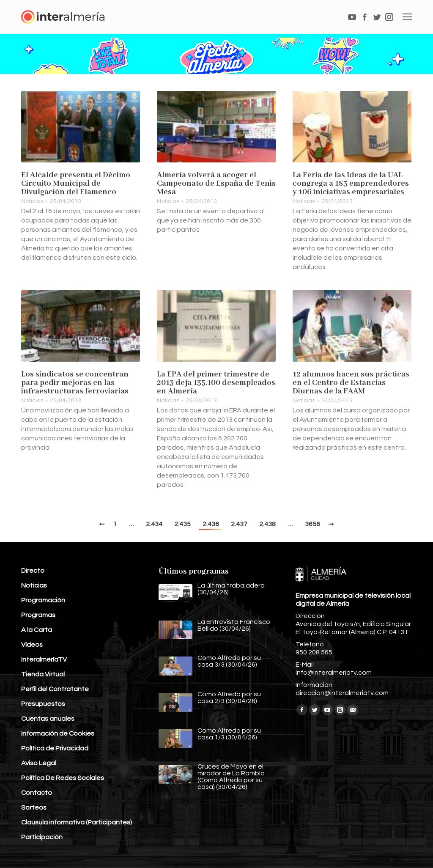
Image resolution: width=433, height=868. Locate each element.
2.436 (211, 524)
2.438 (267, 524)
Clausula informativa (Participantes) (77, 822)
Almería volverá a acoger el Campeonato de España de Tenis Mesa (216, 184)
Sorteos (34, 808)
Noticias (32, 201)
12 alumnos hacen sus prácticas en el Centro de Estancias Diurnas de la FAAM (351, 383)
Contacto (37, 793)
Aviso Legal (39, 763)
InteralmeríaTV (44, 659)
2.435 (182, 524)
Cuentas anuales (48, 719)
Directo (33, 571)
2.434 (154, 524)
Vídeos (32, 645)
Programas (38, 615)
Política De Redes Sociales (63, 778)
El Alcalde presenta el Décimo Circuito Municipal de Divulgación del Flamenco (76, 184)
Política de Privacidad (55, 748)
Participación (42, 837)
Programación (43, 600)
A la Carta (37, 630)
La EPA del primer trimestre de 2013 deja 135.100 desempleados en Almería (216, 383)
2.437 (239, 524)
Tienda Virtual (43, 674)
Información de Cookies (58, 733)
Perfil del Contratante (55, 689)
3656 (312, 524)
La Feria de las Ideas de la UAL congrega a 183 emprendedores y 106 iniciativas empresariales (351, 184)
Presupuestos (43, 704)
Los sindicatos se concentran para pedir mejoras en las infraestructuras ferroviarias (75, 383)
